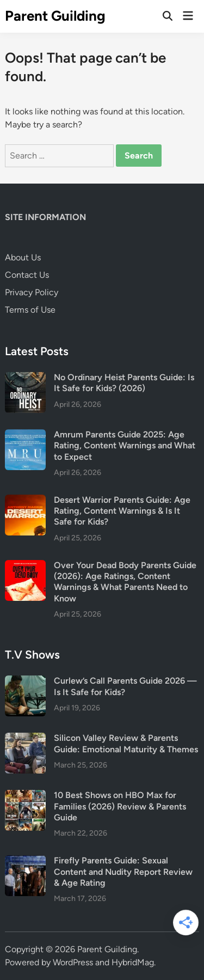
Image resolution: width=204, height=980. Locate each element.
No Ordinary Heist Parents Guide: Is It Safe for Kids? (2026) (124, 383)
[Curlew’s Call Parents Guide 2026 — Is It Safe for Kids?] (25, 682)
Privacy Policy (32, 292)
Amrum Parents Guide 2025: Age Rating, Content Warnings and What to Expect (125, 446)
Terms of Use (30, 310)
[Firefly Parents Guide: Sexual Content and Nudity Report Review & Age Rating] (25, 862)
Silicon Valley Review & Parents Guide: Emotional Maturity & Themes (126, 743)
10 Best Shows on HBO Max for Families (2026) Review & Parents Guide (120, 806)
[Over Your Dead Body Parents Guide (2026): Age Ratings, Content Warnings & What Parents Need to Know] (25, 566)
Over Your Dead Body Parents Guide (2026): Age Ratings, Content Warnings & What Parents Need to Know (125, 582)
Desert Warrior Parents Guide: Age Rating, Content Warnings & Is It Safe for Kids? (122, 511)
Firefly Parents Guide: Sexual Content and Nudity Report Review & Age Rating (123, 872)
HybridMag (133, 962)
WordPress (73, 962)
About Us (23, 257)
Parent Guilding (55, 16)
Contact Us (27, 275)
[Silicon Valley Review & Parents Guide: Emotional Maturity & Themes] (25, 739)
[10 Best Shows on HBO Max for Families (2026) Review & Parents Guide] (25, 796)
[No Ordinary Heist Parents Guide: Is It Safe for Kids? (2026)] (25, 378)
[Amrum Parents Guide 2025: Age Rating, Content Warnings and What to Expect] (25, 436)
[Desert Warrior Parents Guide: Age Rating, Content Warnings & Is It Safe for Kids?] (25, 501)
